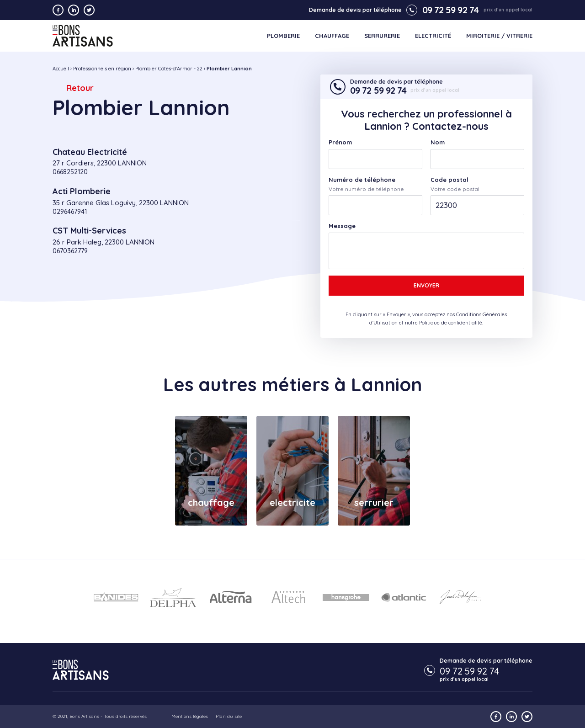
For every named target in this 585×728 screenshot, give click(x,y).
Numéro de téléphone (362, 180)
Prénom (340, 142)
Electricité (433, 36)
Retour (80, 88)
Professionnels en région (102, 69)
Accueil (61, 69)
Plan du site (229, 716)
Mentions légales (190, 716)
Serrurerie (382, 36)
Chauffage (332, 36)
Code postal (449, 180)
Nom (438, 142)
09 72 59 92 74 (442, 10)
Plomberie (283, 36)
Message (342, 226)
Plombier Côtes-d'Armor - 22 (169, 69)
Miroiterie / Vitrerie (499, 36)
